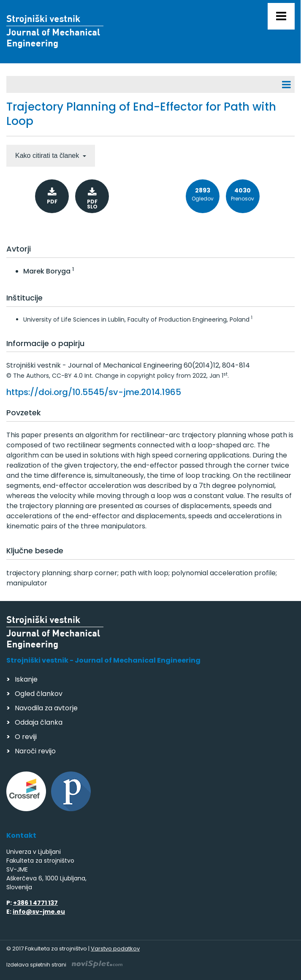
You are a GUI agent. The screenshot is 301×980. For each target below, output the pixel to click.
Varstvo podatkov (115, 949)
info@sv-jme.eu (39, 912)
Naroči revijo (35, 751)
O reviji (26, 737)
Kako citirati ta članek (48, 156)
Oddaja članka (39, 722)
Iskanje (26, 679)
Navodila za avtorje (46, 708)
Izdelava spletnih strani (64, 965)
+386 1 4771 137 (35, 903)
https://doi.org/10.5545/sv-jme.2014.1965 (94, 392)
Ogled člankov (39, 694)
